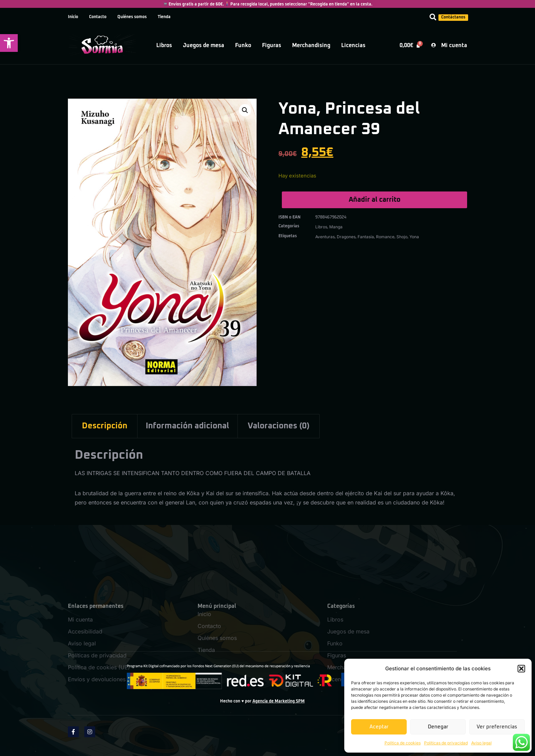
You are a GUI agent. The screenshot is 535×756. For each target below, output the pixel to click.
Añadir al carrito (375, 200)
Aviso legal (481, 743)
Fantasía (366, 237)
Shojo (402, 237)
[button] (9, 43)
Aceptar (379, 727)
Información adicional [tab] (187, 426)
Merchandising (311, 45)
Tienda (164, 17)
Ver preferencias (497, 727)
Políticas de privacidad (446, 743)
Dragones (346, 237)
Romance (385, 237)
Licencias (353, 45)
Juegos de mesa (204, 45)
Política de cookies (403, 743)
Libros (164, 45)
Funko (243, 45)
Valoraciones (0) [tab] (279, 426)
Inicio (73, 17)
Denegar (438, 727)
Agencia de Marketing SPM (279, 701)
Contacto (98, 17)
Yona (414, 237)
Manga (336, 227)
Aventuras (325, 237)
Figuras (272, 45)
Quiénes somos (132, 17)
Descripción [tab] (105, 426)
